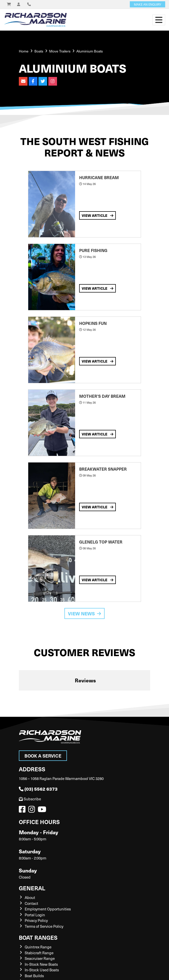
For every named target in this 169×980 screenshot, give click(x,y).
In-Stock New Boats (41, 964)
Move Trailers (60, 51)
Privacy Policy (36, 920)
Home (24, 51)
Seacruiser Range (40, 958)
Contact (31, 903)
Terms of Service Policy (44, 926)
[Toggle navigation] (159, 20)
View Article (97, 215)
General (32, 888)
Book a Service (43, 756)
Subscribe (30, 799)
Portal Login (35, 915)
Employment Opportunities (48, 909)
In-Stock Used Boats (42, 970)
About (30, 897)
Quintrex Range (38, 947)
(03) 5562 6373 (38, 789)
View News (84, 613)
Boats (39, 51)
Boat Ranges (38, 937)
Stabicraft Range (39, 953)
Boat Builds (34, 976)
